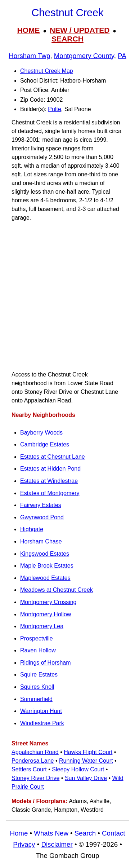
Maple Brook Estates (47, 566)
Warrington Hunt (41, 711)
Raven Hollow (38, 650)
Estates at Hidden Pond (50, 469)
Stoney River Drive (35, 778)
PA (122, 56)
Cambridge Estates (45, 444)
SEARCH (67, 39)
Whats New (51, 833)
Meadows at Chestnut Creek (57, 590)
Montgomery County (84, 56)
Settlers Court (29, 769)
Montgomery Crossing (48, 602)
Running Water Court (86, 761)
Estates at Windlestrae (49, 481)
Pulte (54, 109)
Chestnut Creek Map (47, 71)
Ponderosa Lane (33, 761)
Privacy (24, 844)
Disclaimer (57, 844)
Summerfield (36, 699)
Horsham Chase (41, 541)
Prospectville (37, 638)
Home (19, 833)
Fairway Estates (41, 505)
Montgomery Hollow (46, 614)
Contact (113, 833)
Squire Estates (39, 675)
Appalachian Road (35, 752)
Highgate (32, 529)
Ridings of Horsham (46, 663)
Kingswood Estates (45, 554)
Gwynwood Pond (42, 517)
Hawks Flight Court (88, 752)
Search (85, 833)
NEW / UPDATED (80, 30)
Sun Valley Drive (86, 778)
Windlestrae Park (42, 723)
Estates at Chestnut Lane (53, 457)
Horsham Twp (29, 56)
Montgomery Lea (42, 626)
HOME (29, 30)
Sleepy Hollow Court (78, 769)
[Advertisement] (67, 296)
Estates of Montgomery (50, 493)
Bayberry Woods (41, 433)
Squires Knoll (37, 687)
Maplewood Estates (45, 578)
